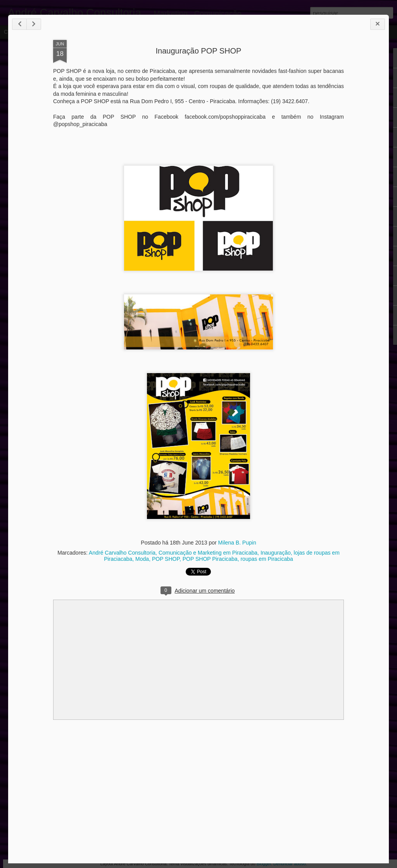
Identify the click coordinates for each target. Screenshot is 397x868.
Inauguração (276, 553)
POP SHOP (166, 559)
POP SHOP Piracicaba (210, 559)
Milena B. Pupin (237, 543)
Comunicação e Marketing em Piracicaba (208, 553)
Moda (142, 559)
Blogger (264, 864)
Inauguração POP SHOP (199, 51)
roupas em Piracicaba (267, 559)
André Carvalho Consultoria (122, 553)
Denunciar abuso (289, 864)
